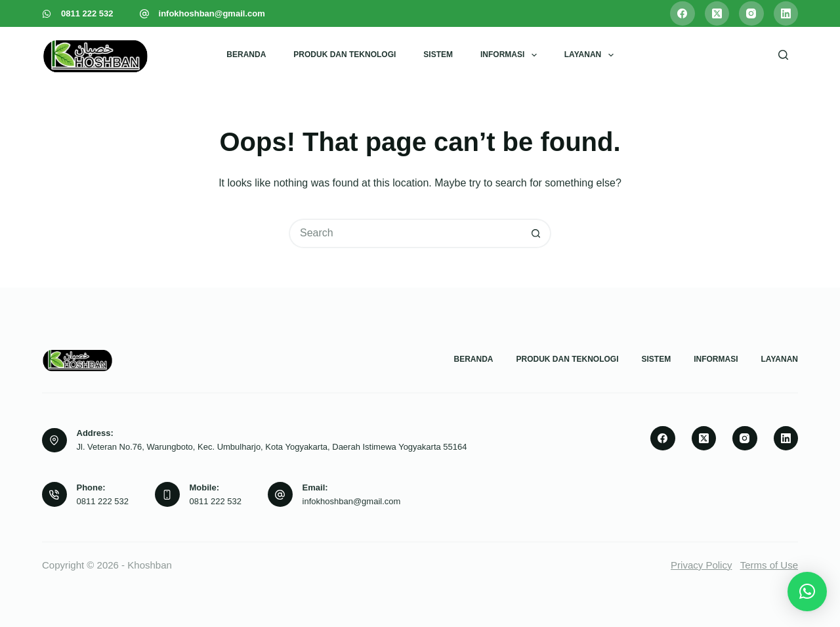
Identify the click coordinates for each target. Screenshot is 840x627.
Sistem (438, 54)
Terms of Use (769, 565)
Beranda (246, 54)
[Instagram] (751, 14)
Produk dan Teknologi (345, 54)
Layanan (592, 55)
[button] (807, 592)
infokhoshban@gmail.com (212, 13)
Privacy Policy (701, 565)
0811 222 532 (87, 13)
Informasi (511, 55)
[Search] (783, 55)
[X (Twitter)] (717, 14)
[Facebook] (682, 14)
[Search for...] (405, 233)
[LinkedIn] (786, 14)
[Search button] (536, 233)
